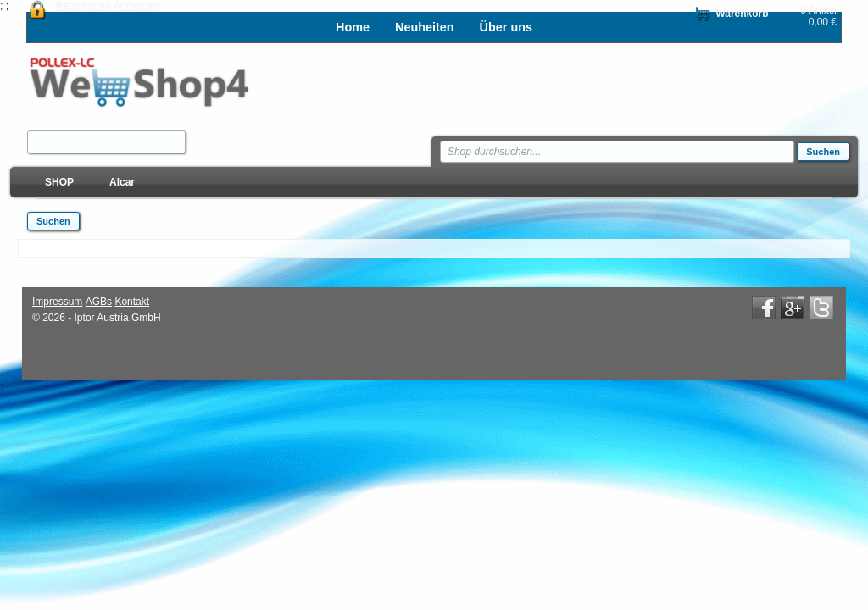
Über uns (506, 27)
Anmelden (136, 6)
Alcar (122, 182)
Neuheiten (425, 27)
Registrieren (83, 6)
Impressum (57, 302)
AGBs (99, 302)
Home (353, 27)
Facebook (764, 308)
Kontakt (132, 302)
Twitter (821, 308)
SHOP (59, 182)
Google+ (793, 308)
